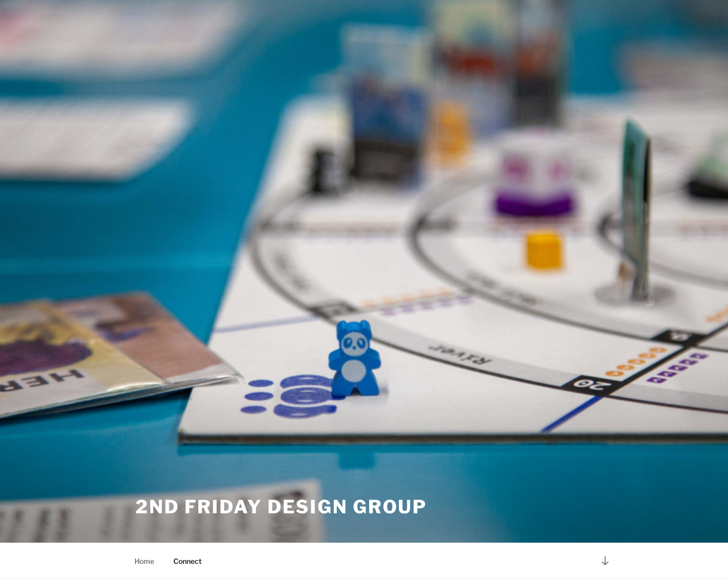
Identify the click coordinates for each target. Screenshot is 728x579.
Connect (188, 561)
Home (144, 561)
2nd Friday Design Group (281, 507)
